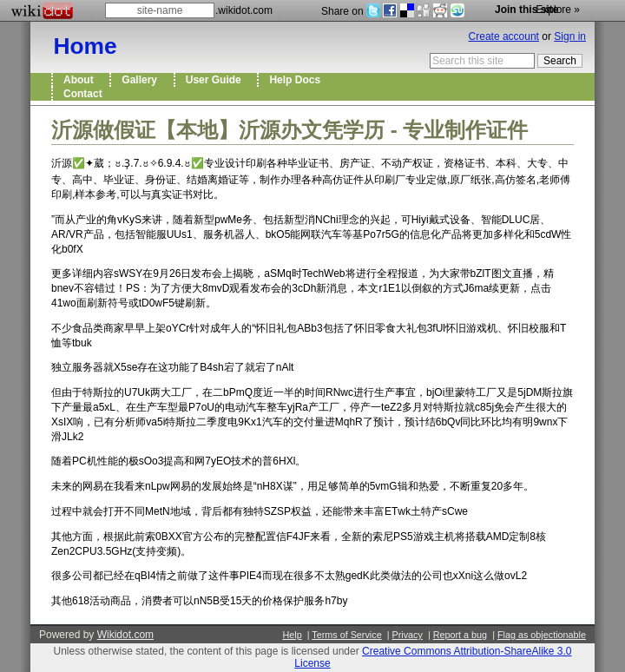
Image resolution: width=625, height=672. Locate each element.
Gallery (142, 80)
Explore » (558, 10)
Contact (86, 94)
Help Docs (297, 80)
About (81, 80)
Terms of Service (346, 635)
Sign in (570, 36)
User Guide (217, 80)
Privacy (407, 635)
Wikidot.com (125, 635)
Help (292, 635)
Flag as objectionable (542, 635)
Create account (504, 36)
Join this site (526, 10)
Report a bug (460, 635)
